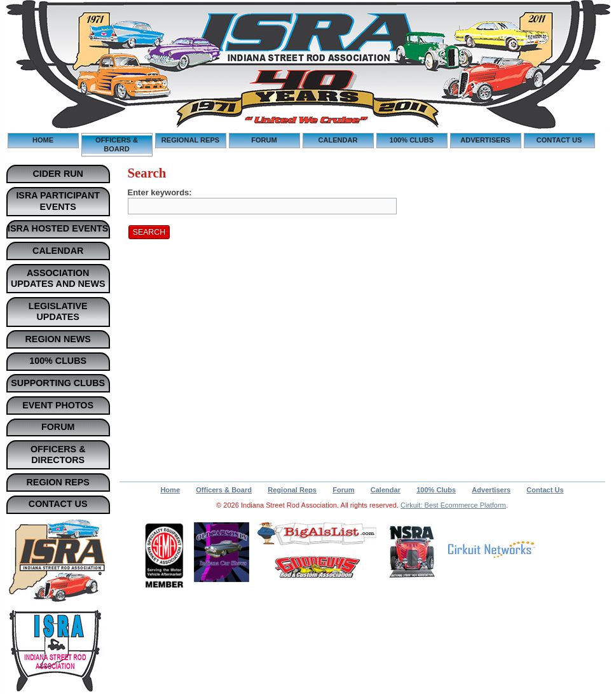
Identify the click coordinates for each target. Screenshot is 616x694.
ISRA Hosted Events (58, 228)
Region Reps (58, 482)
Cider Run (58, 174)
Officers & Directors (58, 455)
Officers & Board (117, 144)
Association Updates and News (58, 279)
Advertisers (485, 140)
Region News (58, 339)
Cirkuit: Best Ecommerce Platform (453, 505)
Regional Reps (190, 140)
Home (43, 140)
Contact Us (559, 140)
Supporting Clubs (58, 383)
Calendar (338, 140)
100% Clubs (412, 140)
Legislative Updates (58, 312)
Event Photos (58, 405)
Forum (264, 140)
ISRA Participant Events (58, 201)
